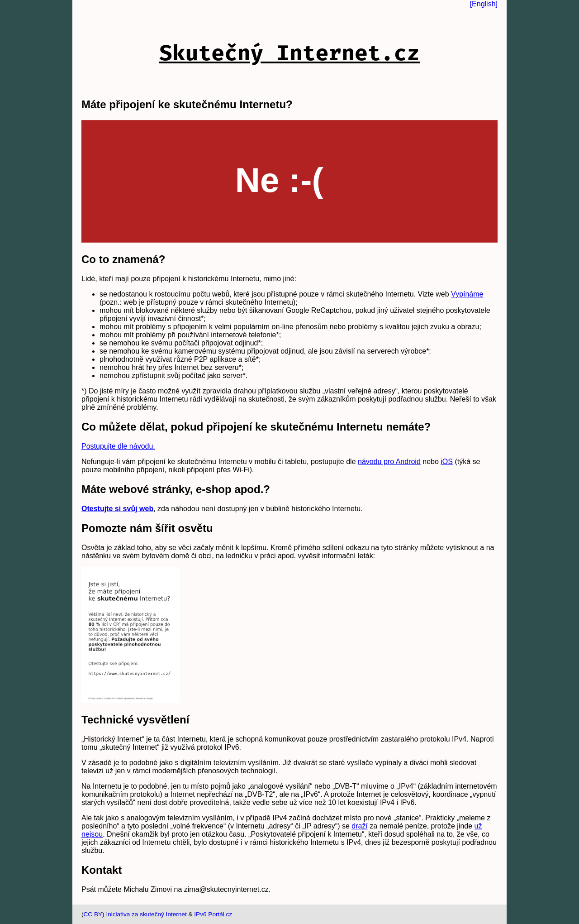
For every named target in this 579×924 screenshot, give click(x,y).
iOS (447, 462)
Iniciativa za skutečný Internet (146, 914)
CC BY (93, 914)
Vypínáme (467, 294)
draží (360, 826)
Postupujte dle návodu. (118, 446)
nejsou (92, 834)
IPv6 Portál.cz (213, 914)
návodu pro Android (389, 462)
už (478, 826)
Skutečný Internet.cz (289, 53)
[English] (484, 4)
